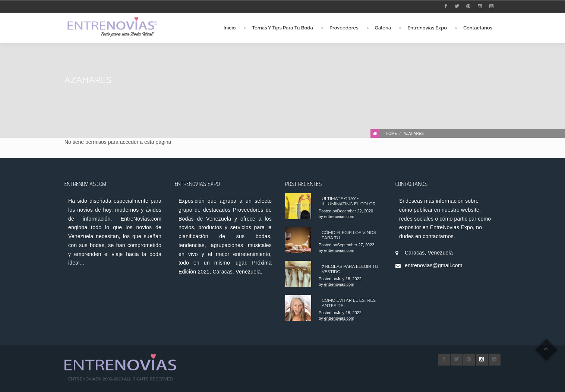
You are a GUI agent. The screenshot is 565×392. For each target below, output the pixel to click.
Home (391, 134)
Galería (383, 28)
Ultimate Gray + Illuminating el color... (350, 201)
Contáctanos (478, 28)
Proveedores (344, 28)
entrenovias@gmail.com (434, 265)
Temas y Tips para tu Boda (282, 28)
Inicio (230, 28)
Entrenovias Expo (427, 28)
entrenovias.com (339, 216)
